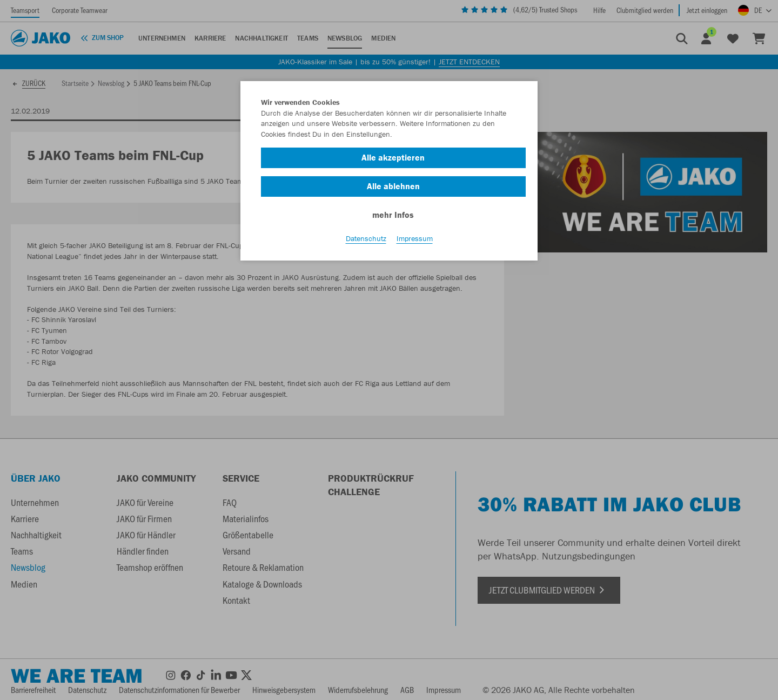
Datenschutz (366, 238)
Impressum (415, 238)
